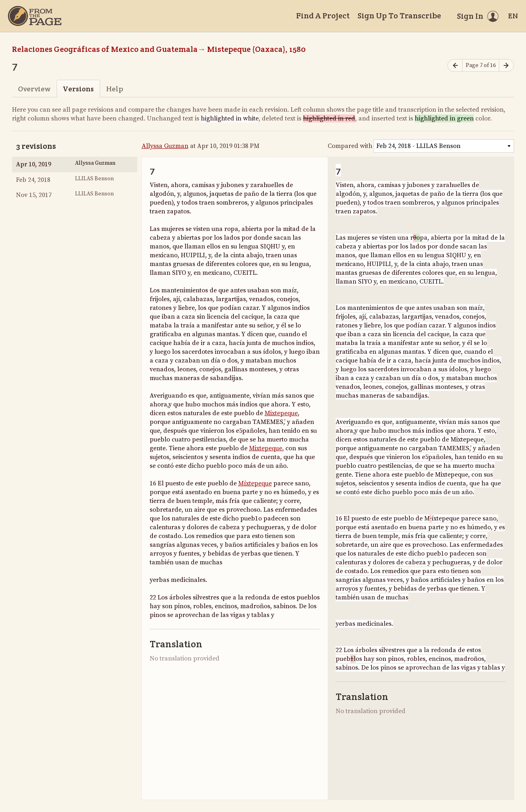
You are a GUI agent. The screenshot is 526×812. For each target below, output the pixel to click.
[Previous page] (455, 66)
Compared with (350, 146)
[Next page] (506, 66)
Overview (34, 89)
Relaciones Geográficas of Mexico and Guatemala (105, 49)
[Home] (35, 16)
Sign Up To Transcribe (399, 16)
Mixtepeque (281, 413)
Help (115, 89)
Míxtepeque (255, 483)
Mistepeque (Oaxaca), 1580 (256, 49)
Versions (78, 89)
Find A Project (323, 16)
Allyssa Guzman (165, 146)
